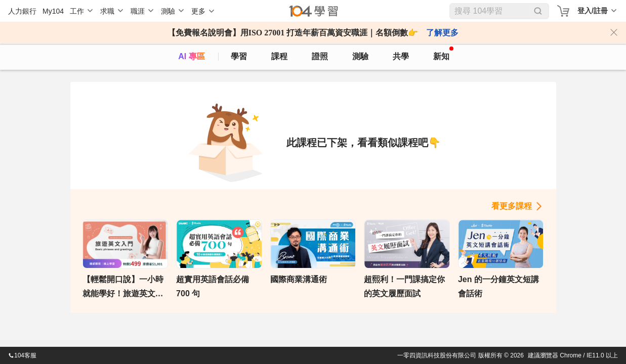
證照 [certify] (320, 56)
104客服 (22, 355)
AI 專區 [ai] (191, 56)
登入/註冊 (593, 11)
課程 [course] (279, 56)
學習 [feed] (239, 56)
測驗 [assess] (360, 56)
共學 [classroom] (401, 56)
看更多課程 (512, 206)
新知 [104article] (443, 54)
